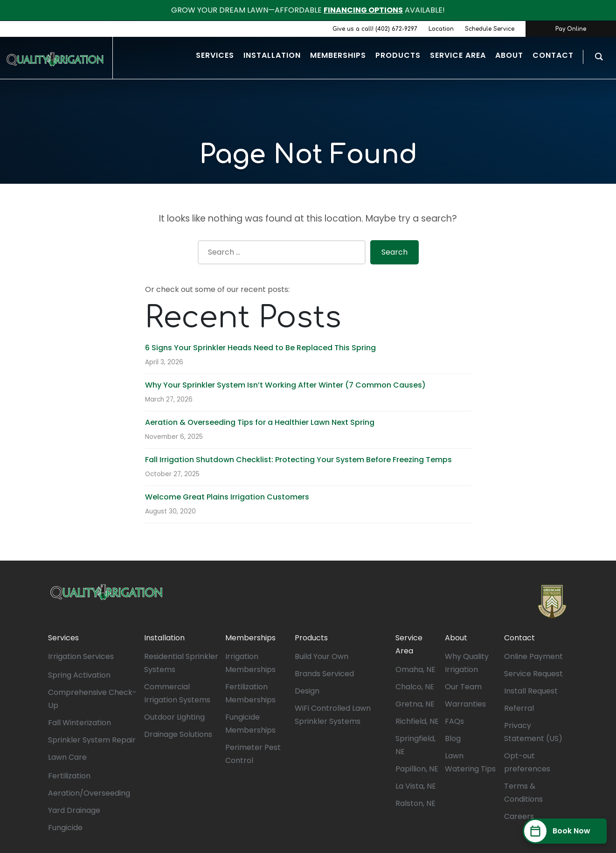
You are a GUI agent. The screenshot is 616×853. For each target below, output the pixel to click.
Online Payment (533, 656)
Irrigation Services (81, 656)
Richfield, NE (417, 721)
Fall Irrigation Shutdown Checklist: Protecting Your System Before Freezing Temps (298, 460)
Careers (519, 816)
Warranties (465, 704)
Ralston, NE (415, 803)
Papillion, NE (417, 769)
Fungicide (65, 828)
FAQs (454, 721)
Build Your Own (322, 656)
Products (311, 638)
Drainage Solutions (178, 734)
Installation (164, 638)
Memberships (250, 638)
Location (441, 29)
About (456, 638)
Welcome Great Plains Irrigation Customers (227, 497)
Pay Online (571, 29)
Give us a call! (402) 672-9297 (375, 29)
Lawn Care (67, 757)
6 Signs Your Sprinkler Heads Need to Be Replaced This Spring (260, 348)
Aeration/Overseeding (89, 793)
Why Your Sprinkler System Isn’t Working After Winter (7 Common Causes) (285, 385)
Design (307, 691)
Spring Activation (79, 675)
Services (63, 638)
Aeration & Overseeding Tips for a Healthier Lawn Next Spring (260, 422)
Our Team (463, 687)
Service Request (533, 674)
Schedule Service (490, 29)
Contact (519, 638)
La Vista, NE (416, 786)
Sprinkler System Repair (92, 740)
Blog (453, 739)
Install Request (531, 691)
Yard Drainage (74, 810)
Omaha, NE (415, 669)
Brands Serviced (324, 674)
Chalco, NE (415, 687)
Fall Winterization (80, 723)
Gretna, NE (415, 704)
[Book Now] (565, 831)
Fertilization (69, 776)
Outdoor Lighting (174, 717)
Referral (519, 708)
